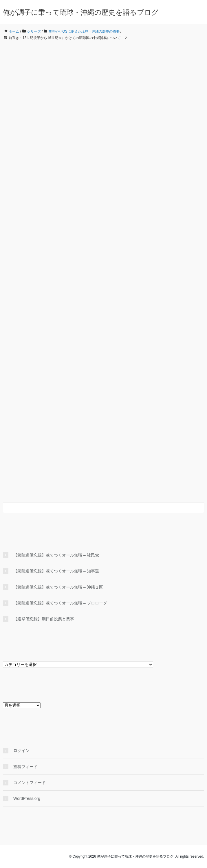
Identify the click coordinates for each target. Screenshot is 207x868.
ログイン (21, 751)
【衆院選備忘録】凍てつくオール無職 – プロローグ (60, 603)
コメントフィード (30, 783)
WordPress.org (27, 798)
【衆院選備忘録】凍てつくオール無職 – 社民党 (56, 555)
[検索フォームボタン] (199, 508)
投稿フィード (25, 767)
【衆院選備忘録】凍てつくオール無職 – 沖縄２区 (58, 587)
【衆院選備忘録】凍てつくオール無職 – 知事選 (56, 571)
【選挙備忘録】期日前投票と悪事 (44, 619)
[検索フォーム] (98, 508)
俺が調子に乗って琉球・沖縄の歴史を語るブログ (81, 12)
